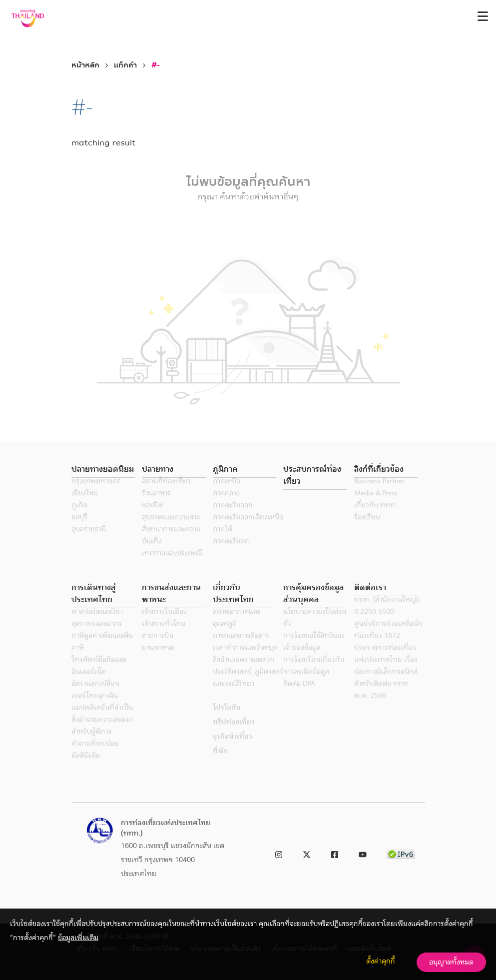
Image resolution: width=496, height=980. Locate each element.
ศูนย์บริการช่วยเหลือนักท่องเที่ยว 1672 (388, 641)
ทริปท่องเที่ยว (234, 734)
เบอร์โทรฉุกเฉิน (95, 707)
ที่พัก (220, 763)
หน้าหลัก (85, 65)
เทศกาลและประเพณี (172, 565)
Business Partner (379, 493)
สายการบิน (158, 647)
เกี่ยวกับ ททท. (376, 517)
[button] (103, 470)
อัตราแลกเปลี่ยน (95, 695)
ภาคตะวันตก (231, 553)
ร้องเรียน (367, 529)
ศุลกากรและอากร (97, 635)
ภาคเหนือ (227, 493)
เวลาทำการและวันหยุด (245, 659)
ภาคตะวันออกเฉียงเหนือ (248, 529)
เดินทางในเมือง (164, 623)
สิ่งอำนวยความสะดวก (244, 671)
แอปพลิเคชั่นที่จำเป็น (102, 719)
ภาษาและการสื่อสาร (241, 647)
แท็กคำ (125, 65)
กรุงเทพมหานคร (96, 493)
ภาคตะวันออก (233, 517)
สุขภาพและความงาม (171, 529)
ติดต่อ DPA (299, 695)
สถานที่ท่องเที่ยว (166, 493)
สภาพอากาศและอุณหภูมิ (237, 629)
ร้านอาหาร (156, 505)
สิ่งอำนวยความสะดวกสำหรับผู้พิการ (102, 737)
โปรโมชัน (227, 719)
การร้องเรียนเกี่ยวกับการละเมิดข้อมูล (314, 677)
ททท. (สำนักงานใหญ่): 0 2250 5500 (387, 617)
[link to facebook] (335, 853)
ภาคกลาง (226, 505)
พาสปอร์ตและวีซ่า (97, 623)
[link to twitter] (307, 853)
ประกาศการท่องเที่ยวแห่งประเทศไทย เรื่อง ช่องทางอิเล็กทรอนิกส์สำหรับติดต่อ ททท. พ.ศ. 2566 (386, 683)
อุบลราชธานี (89, 541)
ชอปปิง (152, 517)
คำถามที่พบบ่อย (95, 755)
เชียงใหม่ (85, 505)
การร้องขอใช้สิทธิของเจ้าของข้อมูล (314, 653)
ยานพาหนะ (158, 659)
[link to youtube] (363, 853)
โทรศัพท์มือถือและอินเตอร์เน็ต (99, 677)
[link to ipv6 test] (401, 853)
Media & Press (376, 505)
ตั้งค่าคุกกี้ (381, 961)
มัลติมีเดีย (86, 767)
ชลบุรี (79, 529)
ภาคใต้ (223, 541)
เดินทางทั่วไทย (164, 635)
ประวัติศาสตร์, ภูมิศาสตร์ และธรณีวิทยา (248, 689)
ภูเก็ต (79, 517)
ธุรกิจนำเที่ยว (233, 748)
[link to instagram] (279, 853)
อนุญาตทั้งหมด (451, 962)
